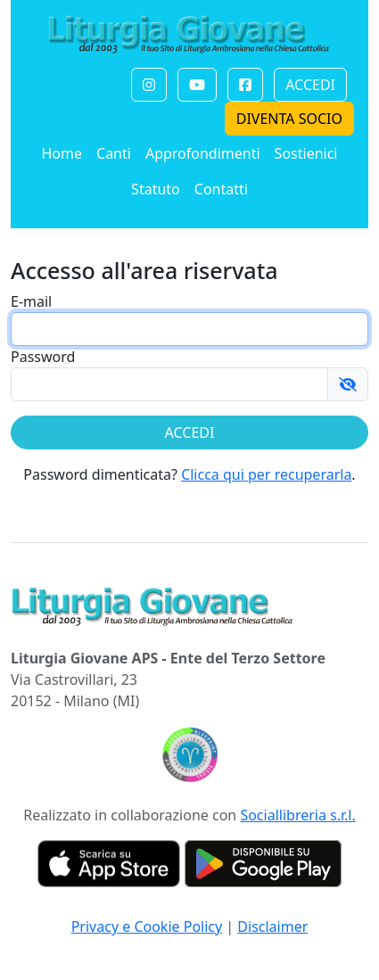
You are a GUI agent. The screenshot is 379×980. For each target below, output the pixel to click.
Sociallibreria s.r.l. (297, 815)
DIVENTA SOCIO (289, 119)
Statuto (156, 189)
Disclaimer (272, 926)
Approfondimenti (203, 153)
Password (43, 357)
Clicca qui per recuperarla (266, 474)
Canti (114, 153)
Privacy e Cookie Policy (147, 926)
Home (62, 153)
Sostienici (306, 153)
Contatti (221, 189)
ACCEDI (310, 85)
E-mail (31, 301)
